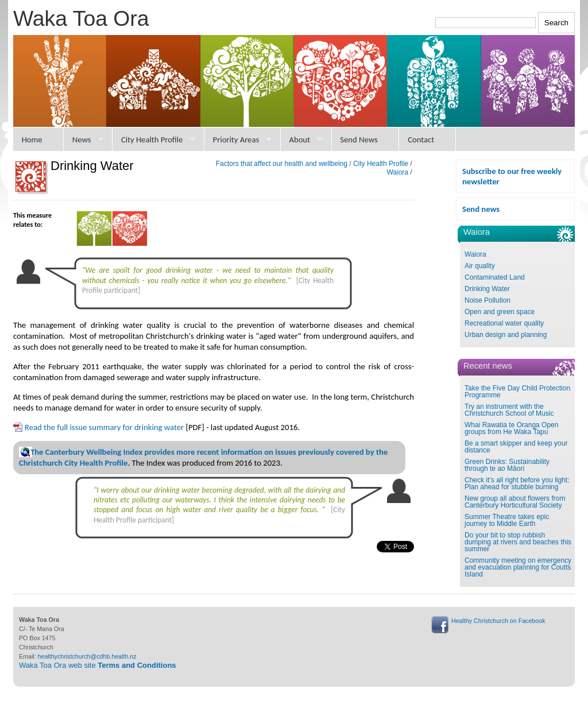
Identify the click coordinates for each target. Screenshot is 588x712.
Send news (481, 209)
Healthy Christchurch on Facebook (498, 621)
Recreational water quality (504, 323)
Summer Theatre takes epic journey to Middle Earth (507, 520)
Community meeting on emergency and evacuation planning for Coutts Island (518, 567)
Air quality (480, 266)
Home (32, 140)
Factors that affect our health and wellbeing (282, 164)
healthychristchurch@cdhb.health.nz (87, 656)
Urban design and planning (506, 335)
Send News (359, 140)
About (299, 140)
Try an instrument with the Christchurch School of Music (509, 410)
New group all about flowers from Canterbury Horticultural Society (515, 502)
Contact (421, 140)
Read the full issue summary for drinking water (104, 427)
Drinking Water (487, 289)
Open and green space (500, 312)
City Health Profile (152, 140)
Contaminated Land (495, 277)
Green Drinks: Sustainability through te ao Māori (507, 465)
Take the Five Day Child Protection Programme (517, 392)
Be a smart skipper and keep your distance (516, 447)
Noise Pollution (488, 300)
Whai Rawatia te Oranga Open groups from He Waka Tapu (511, 428)
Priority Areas (236, 140)
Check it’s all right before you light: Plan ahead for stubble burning (517, 483)
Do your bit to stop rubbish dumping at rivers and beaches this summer (518, 542)
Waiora (475, 254)
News (82, 140)
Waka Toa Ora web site (98, 665)
